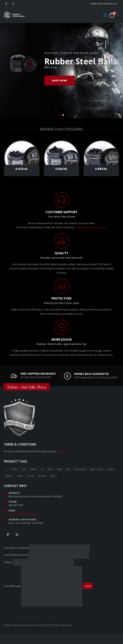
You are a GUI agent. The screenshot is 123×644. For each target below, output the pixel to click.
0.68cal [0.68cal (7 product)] (33, 469)
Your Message (43, 586)
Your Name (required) (47, 548)
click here (62, 451)
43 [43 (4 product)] (42, 469)
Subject (39, 562)
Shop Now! (59, 81)
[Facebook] (6, 4)
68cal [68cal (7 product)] (59, 469)
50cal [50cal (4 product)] (50, 469)
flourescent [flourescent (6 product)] (80, 469)
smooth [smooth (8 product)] (42, 476)
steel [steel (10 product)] (53, 476)
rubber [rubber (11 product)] (9, 476)
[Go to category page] (22, 158)
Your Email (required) (46, 555)
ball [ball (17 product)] (68, 469)
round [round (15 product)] (110, 469)
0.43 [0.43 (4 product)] (23, 469)
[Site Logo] (14, 15)
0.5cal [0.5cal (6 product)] (14, 469)
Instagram (17, 535)
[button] (106, 15)
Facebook (8, 535)
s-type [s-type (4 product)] (20, 476)
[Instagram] (13, 4)
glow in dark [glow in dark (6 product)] (97, 469)
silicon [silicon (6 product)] (31, 476)
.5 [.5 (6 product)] (6, 469)
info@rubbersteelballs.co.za (104, 4)
